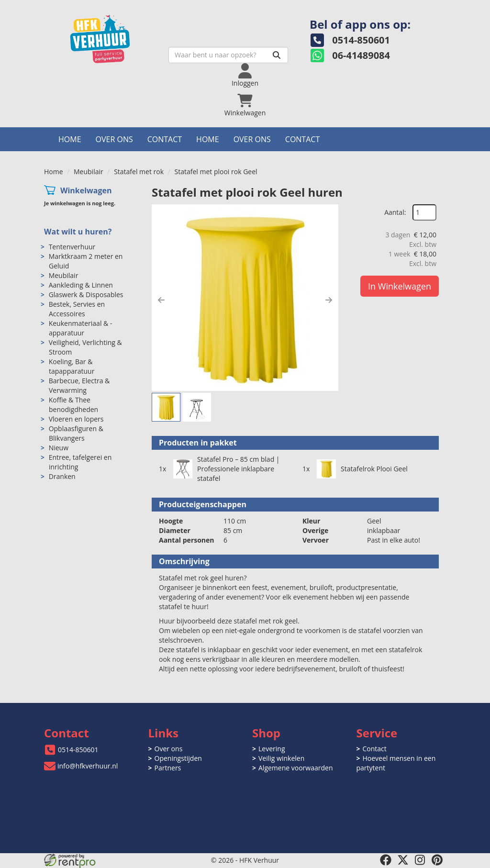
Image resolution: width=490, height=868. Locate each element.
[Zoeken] (277, 55)
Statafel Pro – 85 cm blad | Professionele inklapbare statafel (239, 469)
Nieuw (59, 448)
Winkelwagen (86, 190)
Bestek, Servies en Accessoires (77, 309)
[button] (161, 300)
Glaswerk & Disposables (86, 295)
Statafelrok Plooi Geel (374, 469)
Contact (165, 139)
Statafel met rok (139, 172)
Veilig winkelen (281, 758)
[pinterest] (437, 860)
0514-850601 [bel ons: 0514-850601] (78, 750)
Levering (272, 749)
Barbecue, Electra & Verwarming (79, 385)
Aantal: (395, 212)
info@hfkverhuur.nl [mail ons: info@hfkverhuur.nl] (88, 766)
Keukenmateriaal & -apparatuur (81, 328)
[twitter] (403, 860)
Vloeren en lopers (76, 419)
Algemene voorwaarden (295, 768)
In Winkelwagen (400, 286)
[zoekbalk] (228, 55)
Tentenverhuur (72, 247)
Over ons (114, 139)
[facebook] (386, 860)
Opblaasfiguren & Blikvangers (76, 433)
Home (70, 139)
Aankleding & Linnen (81, 285)
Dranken (62, 476)
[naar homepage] (111, 36)
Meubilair (89, 172)
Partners (168, 768)
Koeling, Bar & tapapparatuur (72, 366)
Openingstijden (178, 758)
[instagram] (420, 860)
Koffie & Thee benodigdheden (74, 405)
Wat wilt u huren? (78, 232)
